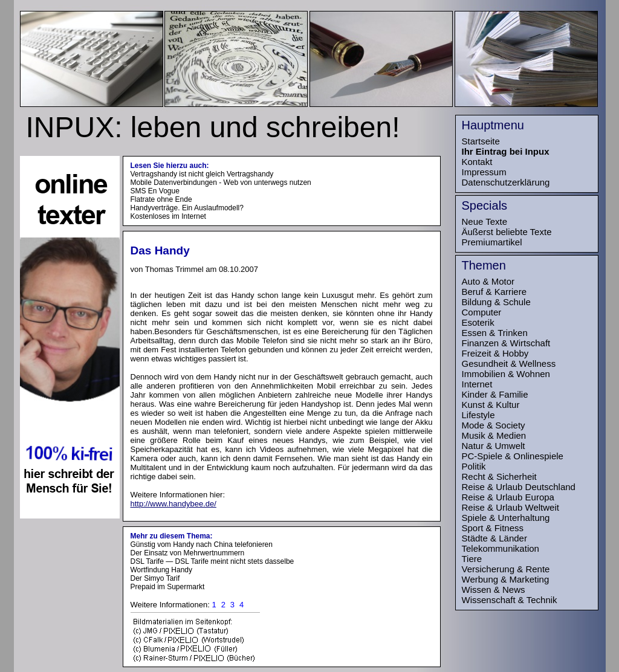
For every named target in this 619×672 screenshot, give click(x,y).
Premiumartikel (492, 242)
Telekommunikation (501, 548)
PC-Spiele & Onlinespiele (513, 456)
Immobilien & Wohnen (506, 374)
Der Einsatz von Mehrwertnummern (188, 553)
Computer (482, 312)
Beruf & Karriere (494, 292)
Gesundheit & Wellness (509, 363)
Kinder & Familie (495, 394)
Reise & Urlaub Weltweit (510, 507)
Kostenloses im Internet (168, 216)
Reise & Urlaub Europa (508, 497)
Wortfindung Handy (162, 570)
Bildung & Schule (496, 302)
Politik (474, 466)
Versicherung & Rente (506, 569)
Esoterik (478, 322)
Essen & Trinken (495, 333)
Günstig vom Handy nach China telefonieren (202, 544)
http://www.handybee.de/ (173, 504)
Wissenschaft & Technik (510, 600)
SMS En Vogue (155, 191)
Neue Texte (485, 221)
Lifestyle (478, 415)
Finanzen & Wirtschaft (506, 343)
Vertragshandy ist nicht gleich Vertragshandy (202, 174)
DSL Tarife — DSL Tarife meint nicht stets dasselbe (212, 561)
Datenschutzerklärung (506, 182)
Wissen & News (494, 590)
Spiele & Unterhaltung (506, 518)
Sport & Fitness (493, 528)
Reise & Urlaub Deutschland (519, 487)
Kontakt (477, 162)
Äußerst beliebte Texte (507, 232)
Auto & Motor (488, 281)
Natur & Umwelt (494, 446)
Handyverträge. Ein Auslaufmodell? (187, 208)
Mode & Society (494, 425)
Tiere (472, 559)
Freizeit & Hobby (495, 353)
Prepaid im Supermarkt (168, 587)
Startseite (481, 141)
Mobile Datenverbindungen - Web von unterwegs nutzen (221, 183)
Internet (477, 384)
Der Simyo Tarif (155, 578)
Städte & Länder (494, 538)
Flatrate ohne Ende (161, 199)
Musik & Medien (494, 435)
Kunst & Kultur (491, 405)
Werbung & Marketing (506, 579)
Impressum (484, 172)
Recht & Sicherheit (499, 477)
